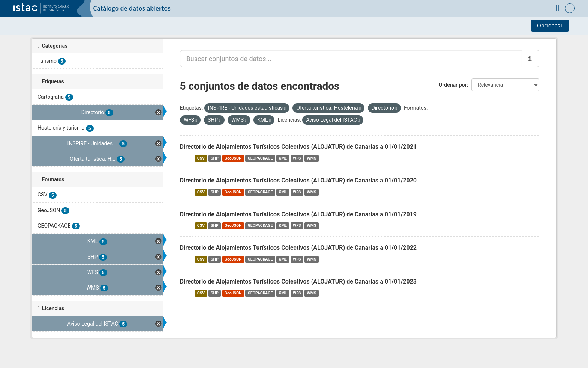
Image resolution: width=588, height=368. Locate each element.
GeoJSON (233, 158)
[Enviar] (530, 59)
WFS (297, 158)
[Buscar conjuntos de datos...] (351, 59)
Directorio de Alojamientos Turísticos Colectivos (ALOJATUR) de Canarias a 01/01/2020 (298, 180)
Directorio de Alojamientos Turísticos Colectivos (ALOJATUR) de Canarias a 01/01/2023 (298, 281)
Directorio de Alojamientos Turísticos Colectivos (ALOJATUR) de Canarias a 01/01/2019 (298, 214)
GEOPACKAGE (260, 158)
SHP (215, 158)
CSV (201, 158)
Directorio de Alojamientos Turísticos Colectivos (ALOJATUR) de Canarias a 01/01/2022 (298, 248)
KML (283, 158)
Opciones (550, 25)
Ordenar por (453, 85)
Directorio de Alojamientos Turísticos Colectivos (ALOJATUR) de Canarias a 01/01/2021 (298, 147)
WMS (312, 158)
